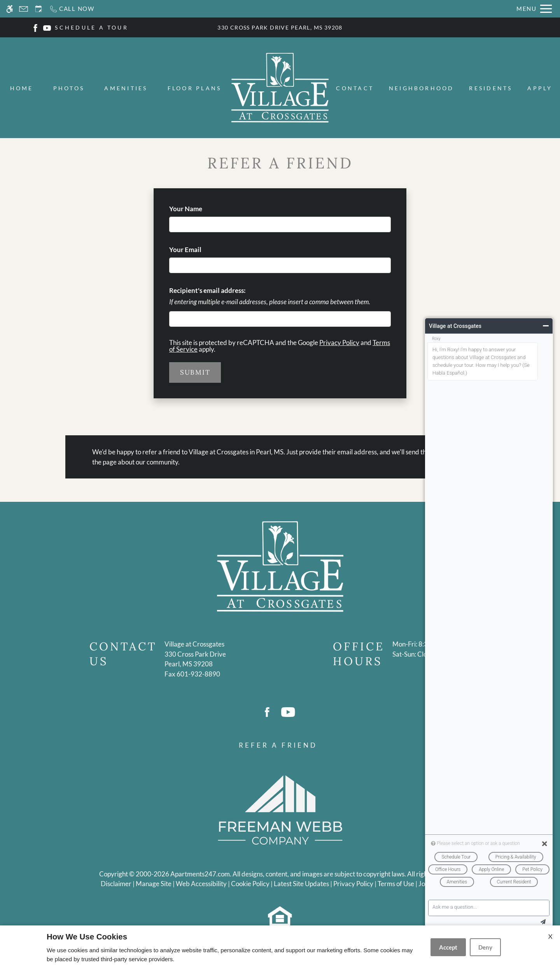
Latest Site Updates (301, 884)
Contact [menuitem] (355, 88)
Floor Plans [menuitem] (195, 88)
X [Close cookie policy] (550, 936)
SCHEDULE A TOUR (92, 27)
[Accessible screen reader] (10, 9)
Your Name (199, 209)
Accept (448, 947)
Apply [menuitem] (540, 88)
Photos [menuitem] (69, 88)
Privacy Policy (339, 343)
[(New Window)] (195, 659)
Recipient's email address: (207, 290)
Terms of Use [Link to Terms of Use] (396, 884)
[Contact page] (24, 9)
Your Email (198, 250)
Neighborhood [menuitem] (422, 88)
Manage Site (154, 884)
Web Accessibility (201, 884)
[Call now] (72, 9)
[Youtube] (47, 27)
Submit (195, 372)
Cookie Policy (250, 884)
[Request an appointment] (38, 9)
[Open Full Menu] (534, 9)
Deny (485, 947)
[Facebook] (35, 27)
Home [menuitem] (22, 88)
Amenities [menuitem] (126, 88)
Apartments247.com (200, 874)
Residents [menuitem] (491, 88)
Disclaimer (116, 884)
